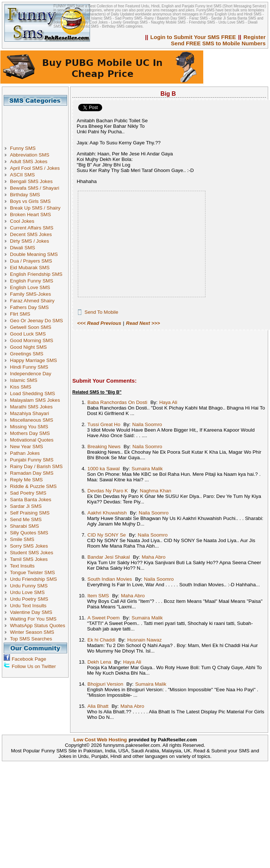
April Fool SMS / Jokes (35, 168)
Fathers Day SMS (29, 307)
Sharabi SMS (25, 526)
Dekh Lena (99, 662)
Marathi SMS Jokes (31, 407)
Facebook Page (29, 659)
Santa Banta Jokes (31, 500)
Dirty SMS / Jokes (30, 241)
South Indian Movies (110, 579)
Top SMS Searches (31, 639)
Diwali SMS (22, 248)
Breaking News (104, 447)
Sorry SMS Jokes (29, 546)
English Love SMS (30, 287)
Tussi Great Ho (104, 424)
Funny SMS (23, 148)
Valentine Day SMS (31, 612)
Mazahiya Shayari (30, 413)
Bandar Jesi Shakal (109, 557)
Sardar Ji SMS (26, 506)
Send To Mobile (101, 312)
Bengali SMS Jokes (31, 181)
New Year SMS (27, 447)
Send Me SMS (26, 519)
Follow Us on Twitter (34, 666)
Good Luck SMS (28, 334)
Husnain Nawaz (144, 640)
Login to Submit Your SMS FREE (193, 37)
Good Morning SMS (32, 340)
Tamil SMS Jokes (29, 559)
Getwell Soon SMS (31, 327)
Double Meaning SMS (34, 254)
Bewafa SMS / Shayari (34, 188)
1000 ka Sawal (103, 469)
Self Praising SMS (30, 513)
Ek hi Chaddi (101, 640)
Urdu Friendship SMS (33, 579)
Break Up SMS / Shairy (35, 208)
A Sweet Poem (103, 618)
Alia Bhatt (98, 706)
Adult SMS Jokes (29, 161)
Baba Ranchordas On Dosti (117, 402)
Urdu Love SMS (27, 592)
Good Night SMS (28, 347)
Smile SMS (22, 539)
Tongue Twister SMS (32, 572)
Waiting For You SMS (33, 619)
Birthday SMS (25, 195)
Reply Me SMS (26, 480)
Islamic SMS (24, 380)
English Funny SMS (32, 281)
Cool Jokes (22, 221)
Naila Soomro (147, 424)
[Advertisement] (38, 122)
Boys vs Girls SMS (30, 201)
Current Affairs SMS (32, 228)
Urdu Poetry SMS (29, 599)
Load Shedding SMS (32, 393)
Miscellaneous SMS (32, 420)
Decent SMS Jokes (31, 234)
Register (255, 37)
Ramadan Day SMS (32, 473)
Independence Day (31, 374)
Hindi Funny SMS (29, 367)
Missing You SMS (29, 427)
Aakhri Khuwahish (107, 513)
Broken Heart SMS (30, 215)
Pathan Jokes (25, 453)
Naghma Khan (155, 491)
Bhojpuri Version (105, 684)
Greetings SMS (27, 354)
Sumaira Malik (147, 469)
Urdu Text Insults (28, 606)
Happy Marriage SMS (33, 360)
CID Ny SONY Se (107, 535)
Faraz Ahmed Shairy (32, 301)
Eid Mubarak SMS (30, 268)
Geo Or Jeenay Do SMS (37, 321)
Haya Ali (168, 402)
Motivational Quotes (32, 440)
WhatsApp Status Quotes (38, 625)
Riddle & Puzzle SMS (33, 486)
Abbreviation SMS (30, 155)
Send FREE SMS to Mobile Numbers (218, 43)
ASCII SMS (22, 175)
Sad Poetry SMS (28, 493)
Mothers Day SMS (30, 433)
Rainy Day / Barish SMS (36, 466)
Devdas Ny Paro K (108, 491)
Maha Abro (153, 557)
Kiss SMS (21, 387)
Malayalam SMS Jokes (35, 400)
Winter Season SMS (32, 632)
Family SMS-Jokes (30, 294)
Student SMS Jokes (32, 553)
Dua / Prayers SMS (31, 261)
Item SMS (98, 596)
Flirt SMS (20, 314)
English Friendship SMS (36, 274)
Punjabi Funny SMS (32, 460)
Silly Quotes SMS (29, 533)
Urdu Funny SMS (29, 586)
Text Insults (22, 566)
